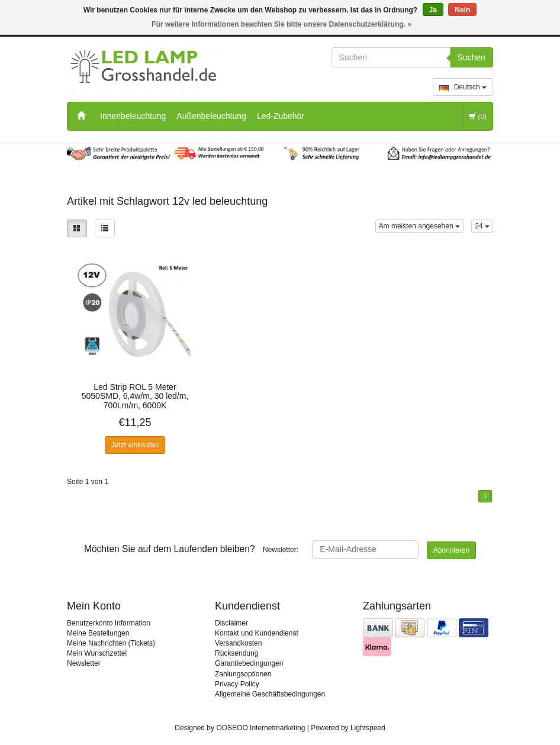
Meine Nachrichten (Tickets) (111, 643)
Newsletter (84, 663)
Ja (433, 10)
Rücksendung (236, 653)
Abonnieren (451, 550)
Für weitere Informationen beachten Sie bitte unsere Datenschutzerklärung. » (281, 24)
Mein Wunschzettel (97, 653)
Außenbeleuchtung (211, 116)
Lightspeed (368, 728)
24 (482, 226)
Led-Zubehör (281, 116)
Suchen (472, 57)
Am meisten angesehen (419, 226)
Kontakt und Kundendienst (257, 633)
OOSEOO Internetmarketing (260, 728)
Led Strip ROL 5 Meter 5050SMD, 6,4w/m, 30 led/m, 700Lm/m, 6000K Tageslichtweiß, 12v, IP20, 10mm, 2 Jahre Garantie (135, 396)
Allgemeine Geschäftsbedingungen (270, 694)
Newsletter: (191, 549)
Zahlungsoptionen (243, 674)
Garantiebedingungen (249, 663)
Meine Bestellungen (98, 633)
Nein (462, 10)
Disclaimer (231, 623)
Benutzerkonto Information (109, 623)
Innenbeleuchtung (133, 116)
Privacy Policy (237, 684)
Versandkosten (238, 643)
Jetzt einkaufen (135, 445)
